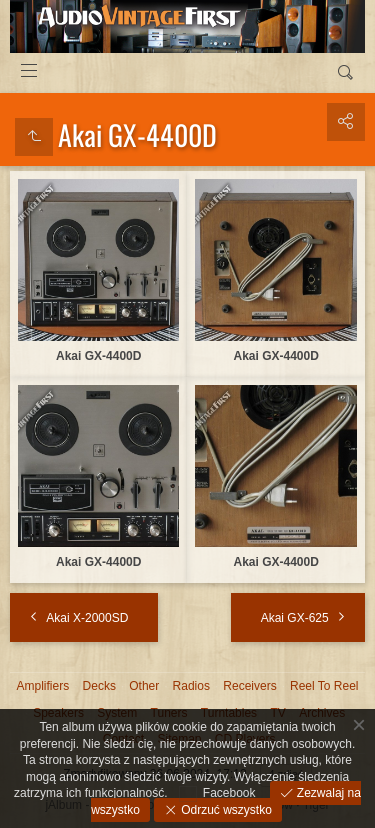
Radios (191, 686)
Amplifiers (43, 686)
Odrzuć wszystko (225, 810)
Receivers (249, 686)
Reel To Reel (324, 686)
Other (144, 686)
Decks (99, 686)
